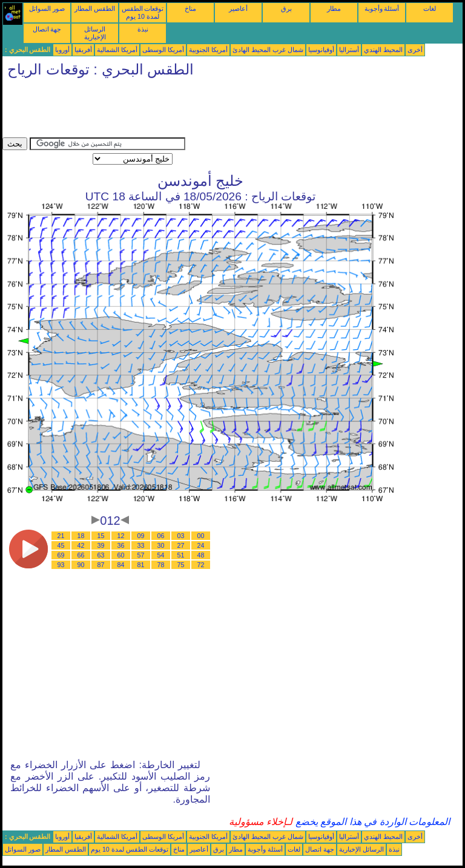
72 (201, 565)
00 (201, 536)
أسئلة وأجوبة (382, 8)
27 (181, 545)
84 (121, 565)
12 (121, 536)
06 (161, 536)
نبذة (143, 29)
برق (286, 8)
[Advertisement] (223, 110)
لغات (430, 8)
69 (61, 555)
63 (101, 555)
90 (81, 565)
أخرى (415, 50)
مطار (334, 8)
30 (161, 545)
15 (101, 536)
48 (201, 555)
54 (161, 555)
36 (121, 545)
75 (181, 565)
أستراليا (349, 50)
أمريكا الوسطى (163, 50)
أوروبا (62, 50)
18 (81, 536)
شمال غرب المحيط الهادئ (268, 50)
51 (181, 555)
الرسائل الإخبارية (95, 33)
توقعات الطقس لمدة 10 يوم (143, 12)
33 (141, 545)
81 (141, 565)
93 (61, 565)
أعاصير (238, 8)
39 (101, 545)
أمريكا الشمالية (117, 50)
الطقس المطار (95, 8)
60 (121, 555)
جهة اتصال (47, 29)
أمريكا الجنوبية (208, 50)
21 (61, 536)
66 (81, 555)
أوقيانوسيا (321, 50)
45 (61, 545)
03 (181, 536)
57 (141, 555)
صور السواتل (47, 8)
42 (81, 545)
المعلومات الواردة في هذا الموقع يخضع (371, 822)
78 (161, 565)
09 (141, 536)
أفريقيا (83, 50)
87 (101, 565)
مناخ (190, 8)
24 (201, 545)
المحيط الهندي (383, 50)
